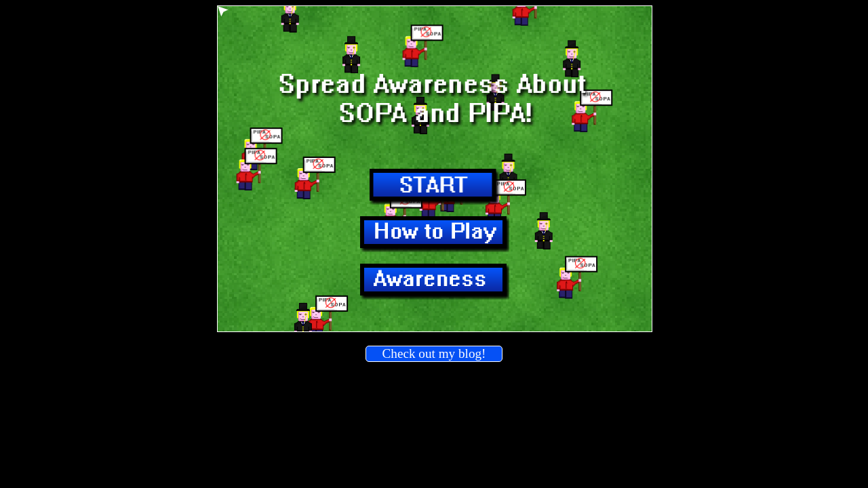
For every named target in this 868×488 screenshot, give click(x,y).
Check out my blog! (434, 353)
